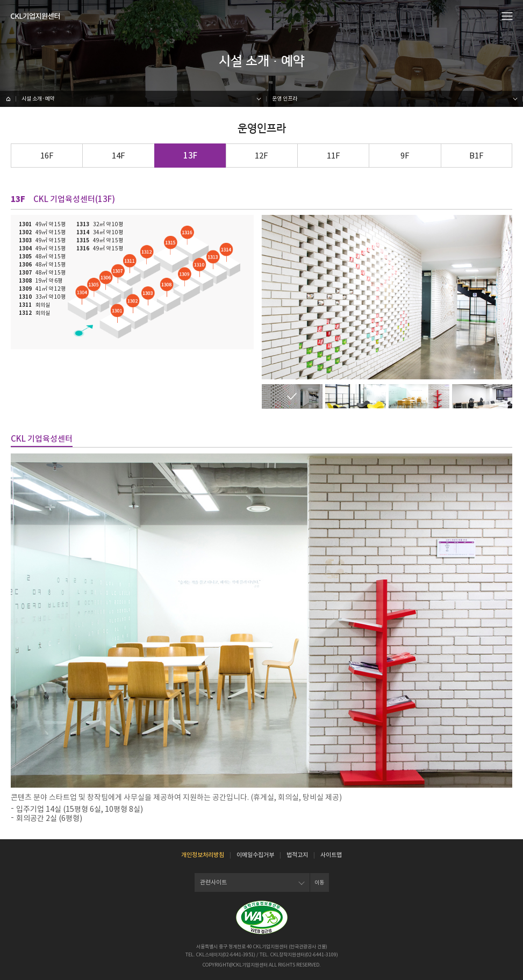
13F (190, 156)
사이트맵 (331, 855)
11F (334, 156)
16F (47, 156)
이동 (319, 882)
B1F (477, 156)
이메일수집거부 (255, 855)
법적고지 (297, 855)
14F (119, 156)
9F (405, 156)
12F (261, 156)
